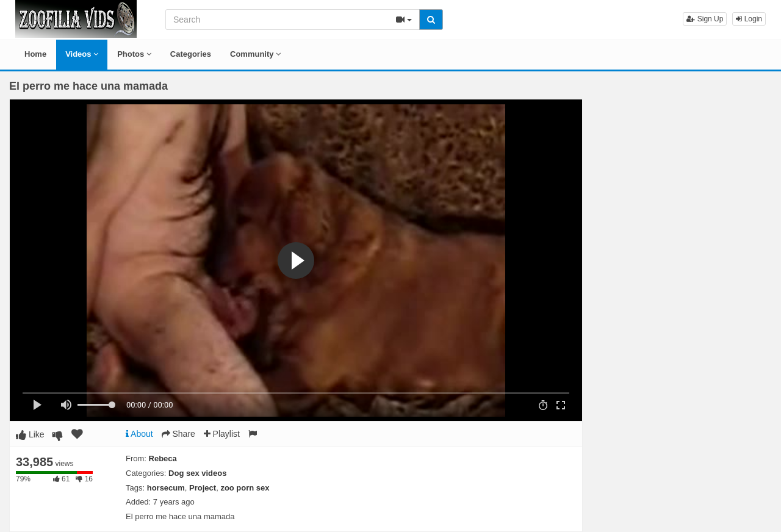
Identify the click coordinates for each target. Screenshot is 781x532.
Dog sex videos (197, 473)
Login (749, 19)
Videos (82, 54)
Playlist (222, 434)
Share (178, 434)
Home (35, 54)
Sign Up (705, 19)
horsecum (166, 488)
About (139, 434)
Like (30, 434)
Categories (191, 54)
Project (203, 488)
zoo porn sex (245, 488)
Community (255, 54)
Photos (134, 54)
